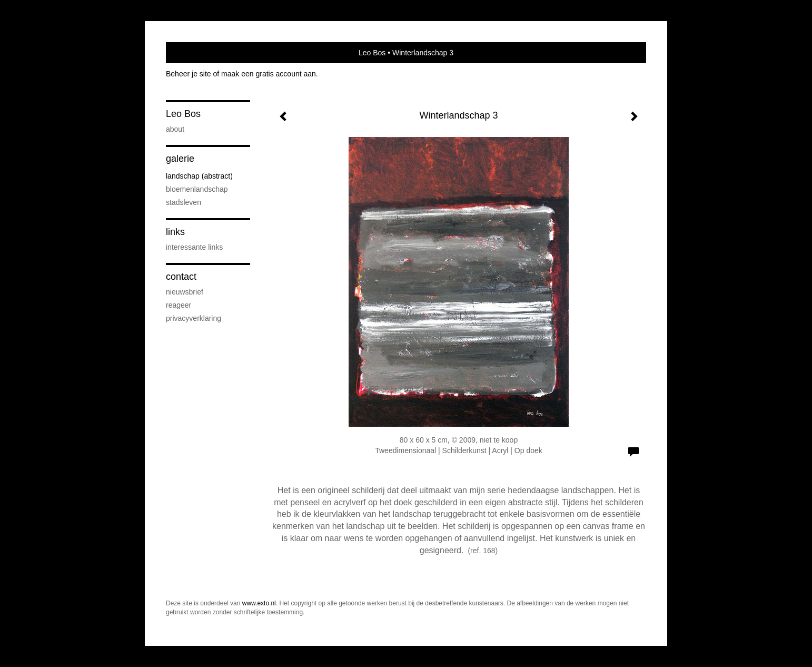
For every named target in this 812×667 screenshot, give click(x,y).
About (175, 129)
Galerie (180, 159)
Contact (181, 277)
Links (175, 232)
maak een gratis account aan (269, 74)
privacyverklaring (194, 318)
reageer (179, 305)
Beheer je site (189, 74)
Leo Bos (372, 53)
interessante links (194, 247)
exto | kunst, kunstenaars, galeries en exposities (196, 53)
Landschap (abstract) (199, 176)
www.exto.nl (259, 603)
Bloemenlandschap (197, 189)
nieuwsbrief (185, 292)
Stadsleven (184, 202)
